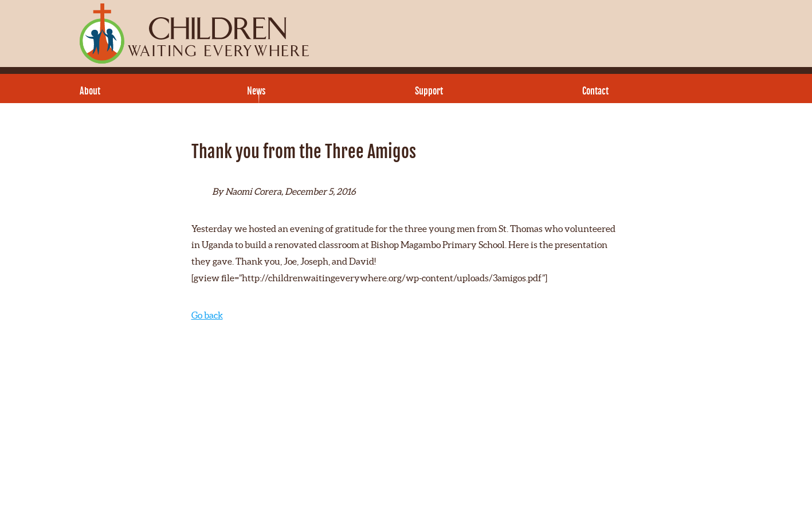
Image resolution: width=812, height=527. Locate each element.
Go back (207, 315)
